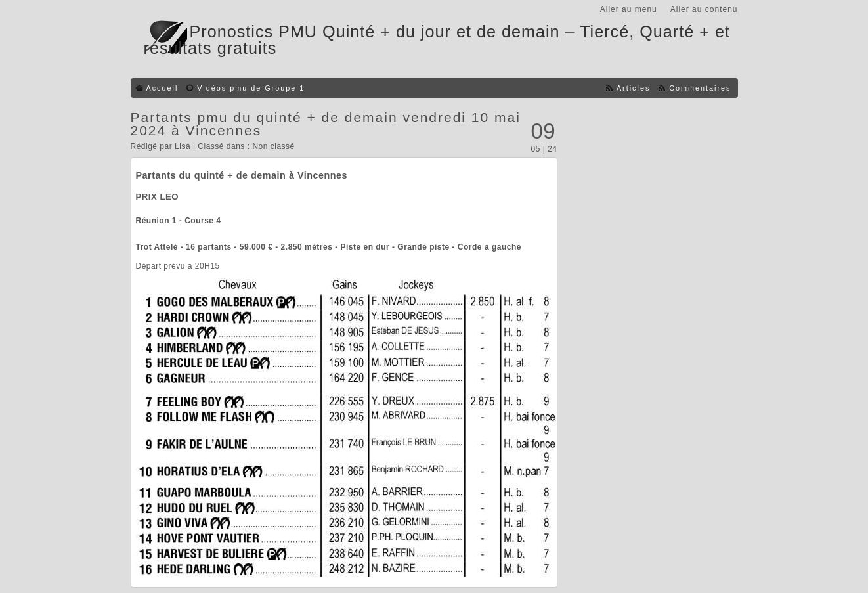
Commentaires (700, 88)
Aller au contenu (704, 9)
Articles (633, 88)
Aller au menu (629, 9)
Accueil (163, 88)
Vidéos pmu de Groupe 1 (251, 88)
